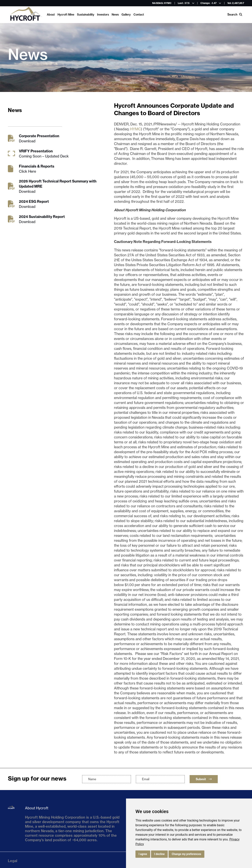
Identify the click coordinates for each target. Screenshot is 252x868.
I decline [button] (159, 854)
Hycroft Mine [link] (66, 15)
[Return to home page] (26, 15)
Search (235, 14)
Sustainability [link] (86, 15)
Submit (204, 779)
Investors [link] (103, 15)
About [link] (51, 15)
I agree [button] (143, 854)
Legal (13, 861)
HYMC (136, 129)
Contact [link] (139, 15)
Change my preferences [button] (186, 854)
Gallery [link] (126, 15)
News (115, 15)
